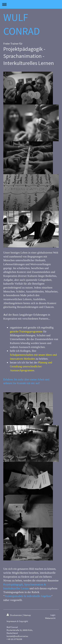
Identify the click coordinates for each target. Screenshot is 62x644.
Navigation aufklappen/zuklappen (31, 4)
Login (53, 615)
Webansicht (50, 618)
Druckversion (14, 615)
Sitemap (27, 615)
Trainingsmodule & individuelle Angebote (28, 596)
